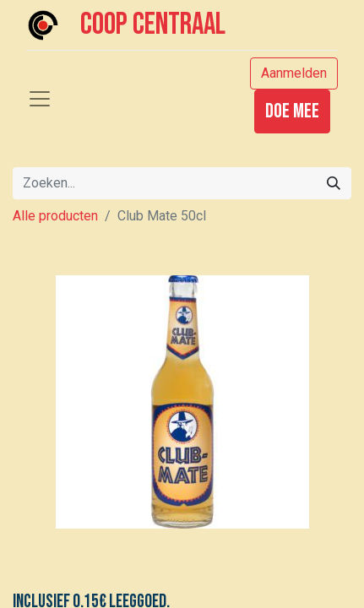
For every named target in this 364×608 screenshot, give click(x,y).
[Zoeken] (334, 183)
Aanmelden (294, 73)
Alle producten (55, 216)
